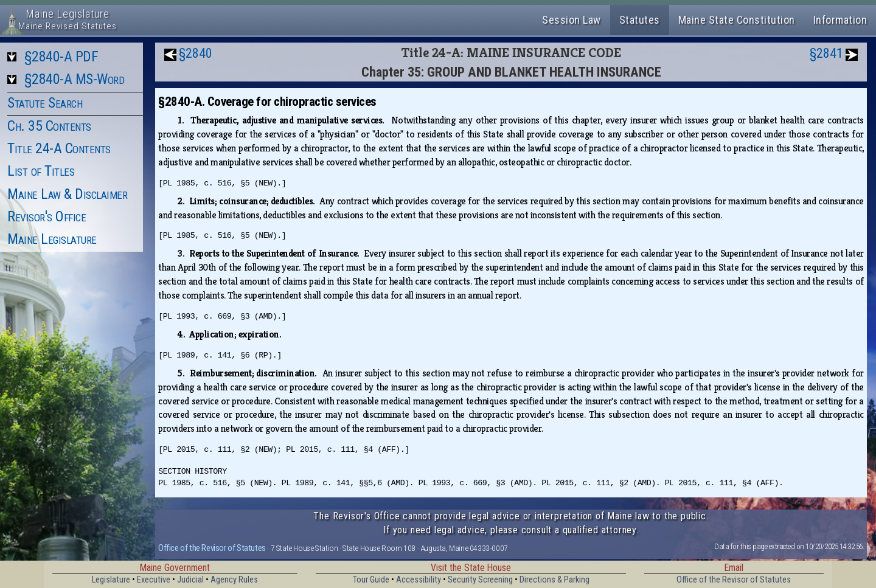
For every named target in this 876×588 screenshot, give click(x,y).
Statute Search (45, 103)
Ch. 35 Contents (49, 126)
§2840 (196, 53)
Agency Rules (234, 580)
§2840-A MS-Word (75, 79)
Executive (154, 580)
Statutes (640, 20)
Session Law (572, 20)
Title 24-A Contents (59, 148)
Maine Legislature (52, 239)
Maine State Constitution (737, 20)
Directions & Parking (554, 580)
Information (840, 20)
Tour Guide (371, 580)
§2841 (826, 53)
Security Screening (480, 580)
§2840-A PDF (61, 57)
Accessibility (419, 580)
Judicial (190, 580)
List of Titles (41, 171)
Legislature (111, 580)
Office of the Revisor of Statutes (212, 548)
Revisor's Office (47, 216)
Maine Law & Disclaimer (67, 194)
